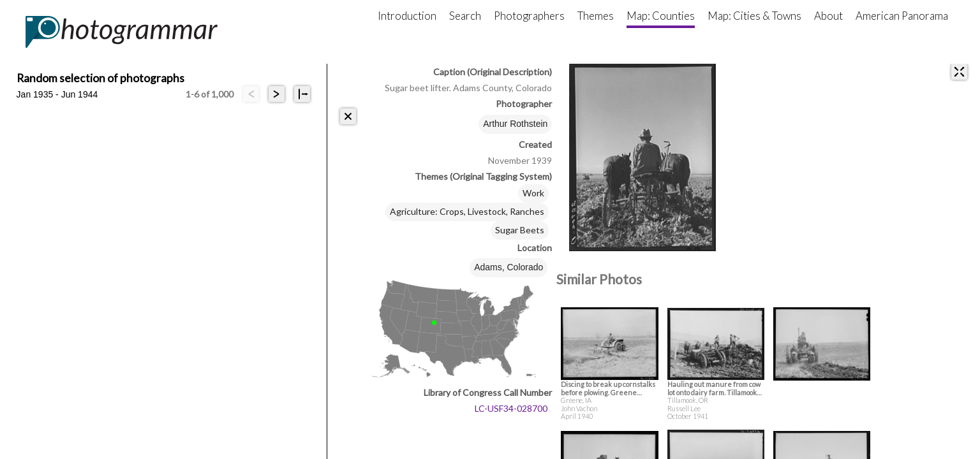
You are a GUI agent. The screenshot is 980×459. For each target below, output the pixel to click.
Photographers (529, 16)
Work (533, 193)
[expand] (959, 72)
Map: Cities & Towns (754, 16)
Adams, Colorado (509, 267)
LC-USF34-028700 (511, 408)
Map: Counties (661, 16)
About (828, 16)
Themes (596, 16)
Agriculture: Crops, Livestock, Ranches (467, 211)
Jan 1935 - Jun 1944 (57, 94)
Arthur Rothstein (515, 124)
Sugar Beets (520, 230)
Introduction (407, 16)
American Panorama (902, 16)
